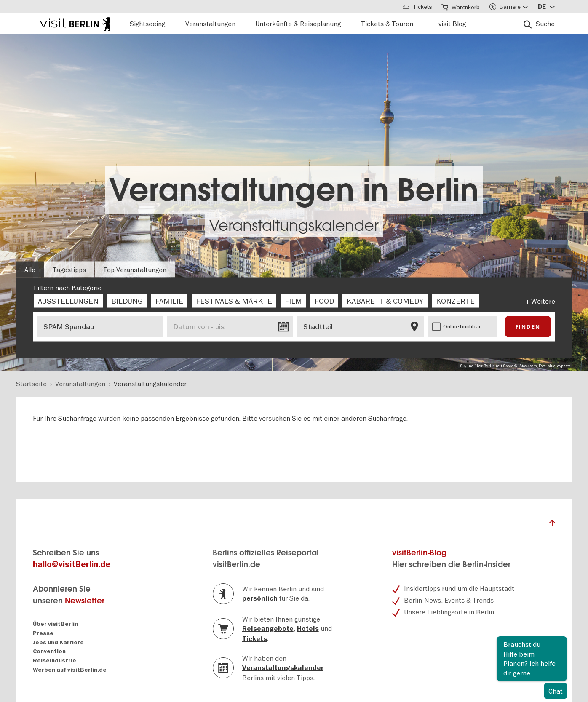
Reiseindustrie (55, 661)
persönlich (260, 598)
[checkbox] (68, 301)
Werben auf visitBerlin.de (70, 670)
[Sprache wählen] (546, 6)
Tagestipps (69, 270)
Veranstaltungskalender (294, 226)
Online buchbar (462, 326)
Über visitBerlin (55, 624)
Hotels (308, 629)
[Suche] (539, 23)
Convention (49, 651)
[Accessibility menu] (509, 6)
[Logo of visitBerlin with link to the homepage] (75, 23)
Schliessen (560, 643)
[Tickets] (416, 6)
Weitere (543, 301)
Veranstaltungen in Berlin (294, 190)
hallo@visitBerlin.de (72, 565)
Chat (556, 691)
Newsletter (85, 601)
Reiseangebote (268, 629)
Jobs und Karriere (58, 642)
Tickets (255, 639)
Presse (43, 633)
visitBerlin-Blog (419, 553)
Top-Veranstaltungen (135, 270)
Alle (30, 270)
